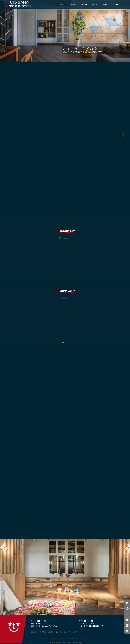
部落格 (84, 4)
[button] (4, 31)
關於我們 (63, 4)
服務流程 (106, 4)
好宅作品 (95, 4)
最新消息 (74, 4)
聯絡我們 (117, 4)
